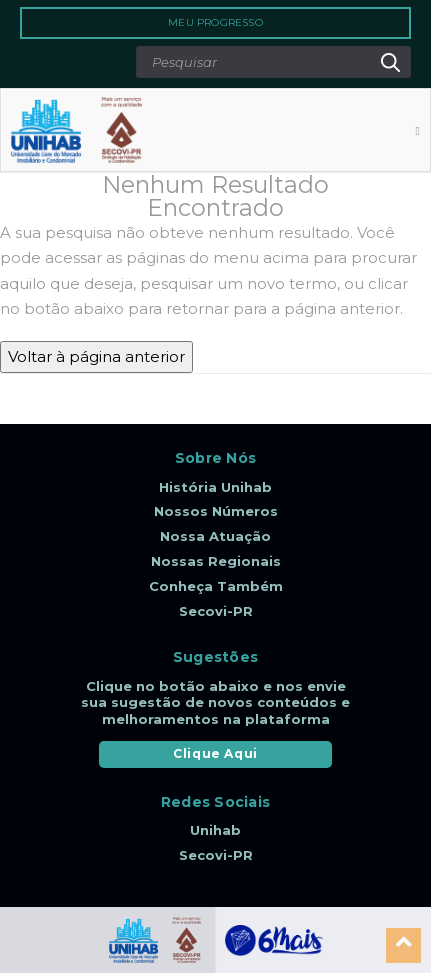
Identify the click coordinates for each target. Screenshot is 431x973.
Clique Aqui (215, 753)
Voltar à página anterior (96, 356)
